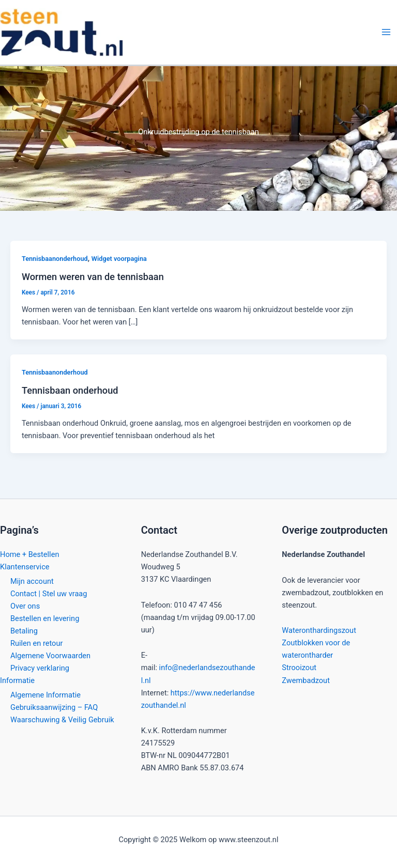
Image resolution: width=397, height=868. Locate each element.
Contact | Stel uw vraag (49, 594)
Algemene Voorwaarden (50, 656)
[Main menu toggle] (386, 32)
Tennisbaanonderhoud (55, 259)
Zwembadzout (306, 680)
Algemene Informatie (45, 695)
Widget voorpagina (119, 259)
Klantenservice (25, 567)
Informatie (17, 680)
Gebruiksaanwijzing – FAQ (54, 707)
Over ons (25, 606)
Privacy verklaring (40, 668)
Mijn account (32, 581)
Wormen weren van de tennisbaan (93, 277)
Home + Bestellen (29, 554)
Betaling (24, 631)
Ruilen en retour (36, 643)
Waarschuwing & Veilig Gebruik (62, 720)
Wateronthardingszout (319, 630)
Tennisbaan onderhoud (70, 390)
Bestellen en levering (45, 618)
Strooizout (299, 668)
